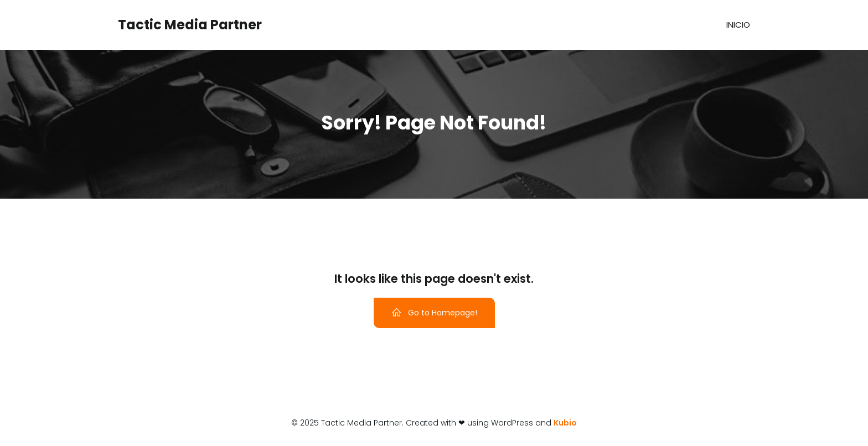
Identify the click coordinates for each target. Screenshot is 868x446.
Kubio (565, 423)
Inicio (738, 25)
